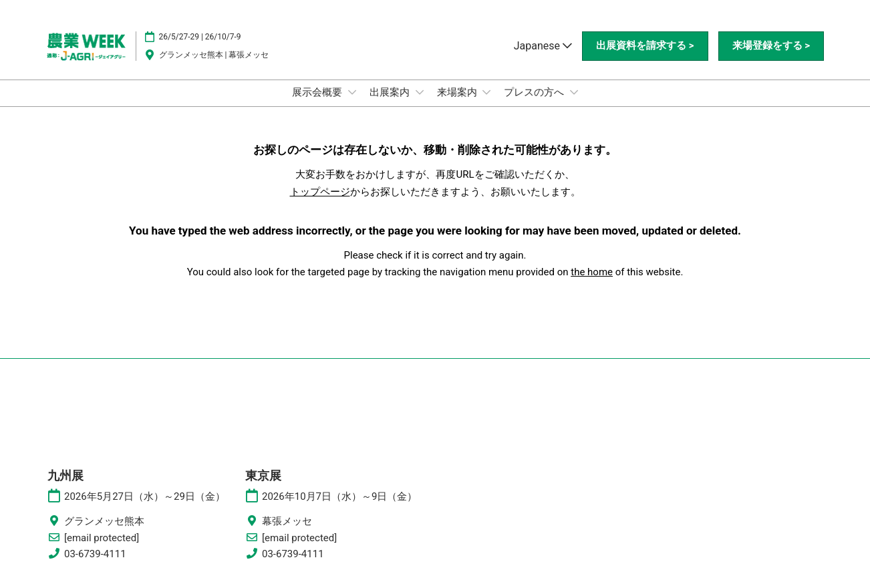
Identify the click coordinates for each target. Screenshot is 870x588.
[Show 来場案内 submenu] (486, 92)
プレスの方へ (535, 92)
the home (592, 272)
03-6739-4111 (95, 554)
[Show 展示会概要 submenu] (352, 92)
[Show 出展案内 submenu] (420, 92)
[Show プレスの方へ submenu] (574, 92)
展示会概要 (318, 92)
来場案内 (458, 92)
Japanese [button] (543, 46)
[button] (645, 46)
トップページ (320, 192)
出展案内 (391, 92)
